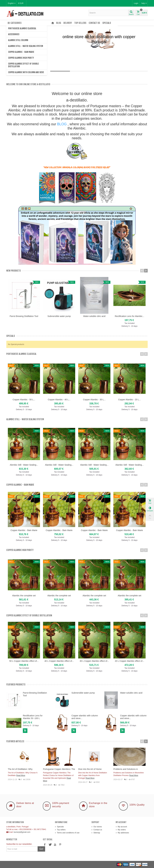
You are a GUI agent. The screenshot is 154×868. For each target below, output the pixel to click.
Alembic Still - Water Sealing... (24, 465)
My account (121, 827)
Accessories (14, 34)
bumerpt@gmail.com (22, 832)
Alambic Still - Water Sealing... (59, 465)
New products (14, 271)
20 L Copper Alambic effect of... (129, 661)
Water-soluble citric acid (94, 316)
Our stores (97, 827)
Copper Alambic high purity (21, 58)
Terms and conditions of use (67, 833)
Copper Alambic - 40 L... (59, 400)
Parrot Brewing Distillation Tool (24, 316)
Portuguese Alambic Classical (22, 28)
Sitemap (96, 833)
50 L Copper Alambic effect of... (24, 661)
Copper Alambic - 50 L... (24, 400)
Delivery (68, 23)
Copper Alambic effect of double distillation (23, 65)
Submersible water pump (59, 316)
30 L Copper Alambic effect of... (94, 661)
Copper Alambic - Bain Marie (21, 52)
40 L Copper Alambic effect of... (59, 661)
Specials (107, 23)
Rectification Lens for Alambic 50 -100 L (33, 717)
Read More (21, 775)
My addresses (122, 833)
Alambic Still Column (18, 40)
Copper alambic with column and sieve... (85, 717)
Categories (15, 23)
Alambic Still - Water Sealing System (26, 46)
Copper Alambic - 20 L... (129, 400)
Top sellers (80, 23)
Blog (59, 23)
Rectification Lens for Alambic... (129, 316)
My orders (121, 830)
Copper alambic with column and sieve (26, 72)
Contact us (94, 23)
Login (136, 3)
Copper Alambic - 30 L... (94, 400)
